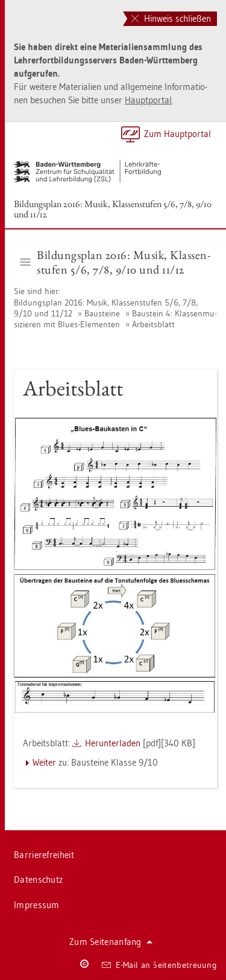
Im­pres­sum (37, 905)
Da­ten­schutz (38, 879)
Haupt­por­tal (148, 100)
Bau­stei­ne (102, 313)
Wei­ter (44, 762)
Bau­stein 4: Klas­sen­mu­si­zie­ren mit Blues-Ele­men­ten (115, 319)
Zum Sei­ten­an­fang (111, 942)
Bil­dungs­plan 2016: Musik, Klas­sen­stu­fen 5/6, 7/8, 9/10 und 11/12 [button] (115, 262)
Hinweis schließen (171, 18)
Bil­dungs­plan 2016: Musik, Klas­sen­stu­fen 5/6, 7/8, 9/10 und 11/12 (113, 209)
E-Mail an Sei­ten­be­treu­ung (159, 965)
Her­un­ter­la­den (113, 743)
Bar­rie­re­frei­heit (44, 855)
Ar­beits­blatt (153, 324)
